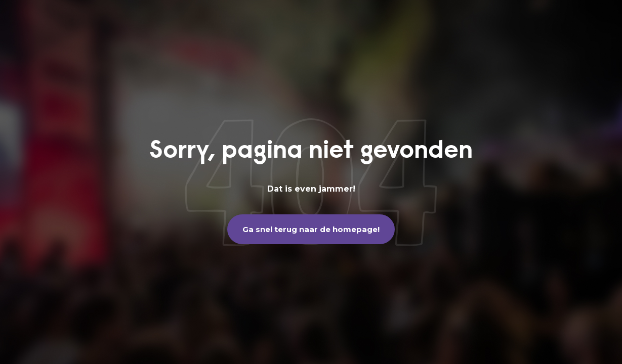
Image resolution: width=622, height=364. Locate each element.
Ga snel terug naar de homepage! (311, 229)
